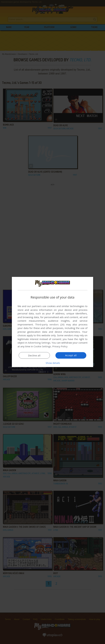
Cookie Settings (42, 346)
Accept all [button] (71, 355)
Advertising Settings (39, 343)
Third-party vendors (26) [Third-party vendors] (50, 324)
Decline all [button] (34, 355)
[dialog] (52, 322)
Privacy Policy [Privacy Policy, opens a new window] (60, 346)
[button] (52, 363)
